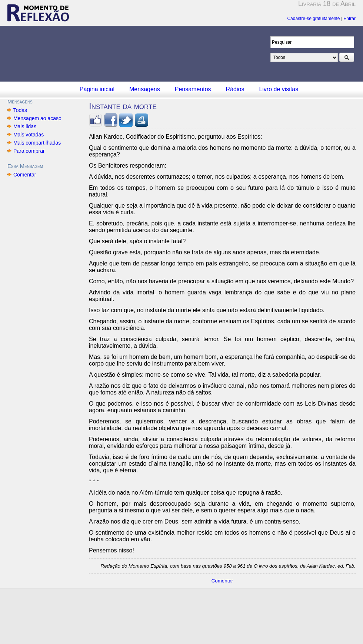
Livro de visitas (279, 89)
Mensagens (145, 89)
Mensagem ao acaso (37, 118)
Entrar (349, 19)
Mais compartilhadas (37, 143)
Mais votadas (29, 135)
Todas (20, 110)
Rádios (235, 89)
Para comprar (29, 151)
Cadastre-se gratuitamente (313, 19)
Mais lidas (25, 126)
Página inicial (97, 89)
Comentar (25, 175)
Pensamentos (193, 89)
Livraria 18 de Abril (327, 4)
